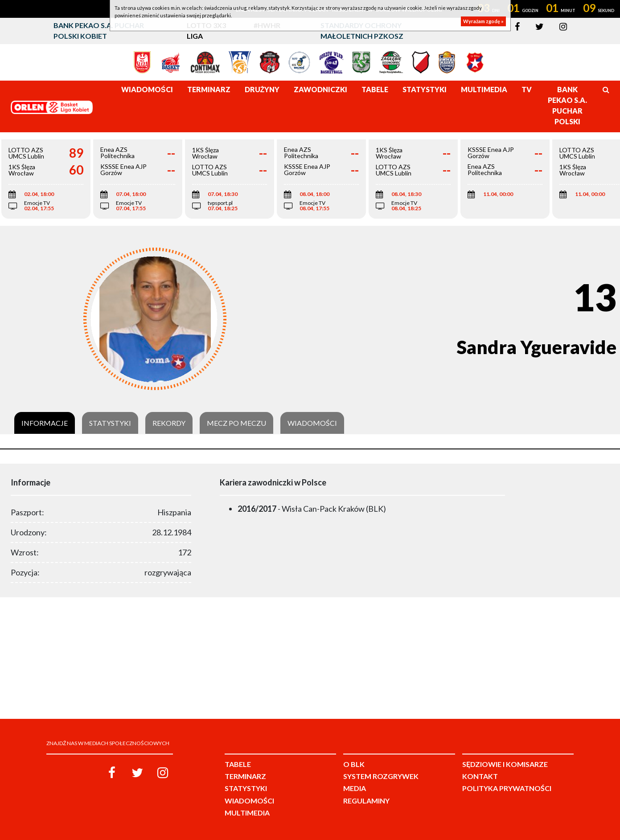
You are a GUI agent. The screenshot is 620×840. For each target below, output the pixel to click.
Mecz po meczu (236, 423)
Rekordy (169, 423)
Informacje (45, 423)
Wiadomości (312, 423)
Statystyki (110, 423)
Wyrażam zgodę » (483, 21)
